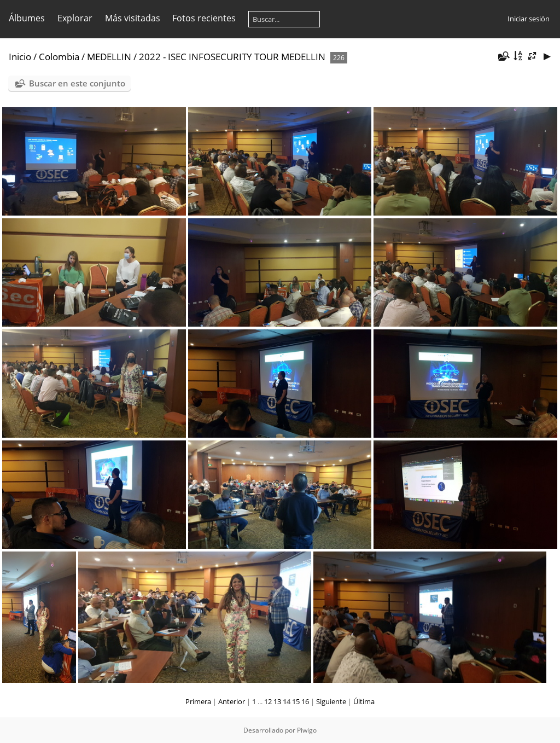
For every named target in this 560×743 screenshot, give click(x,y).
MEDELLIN (109, 57)
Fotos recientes (204, 18)
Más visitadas (133, 18)
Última (364, 701)
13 (277, 701)
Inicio (20, 57)
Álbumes (27, 18)
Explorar (75, 18)
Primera (198, 701)
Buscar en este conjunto (77, 83)
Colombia (59, 57)
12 (268, 701)
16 (305, 701)
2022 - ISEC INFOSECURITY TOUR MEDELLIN (232, 57)
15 (296, 701)
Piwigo (307, 730)
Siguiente (331, 701)
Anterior (232, 701)
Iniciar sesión (529, 19)
